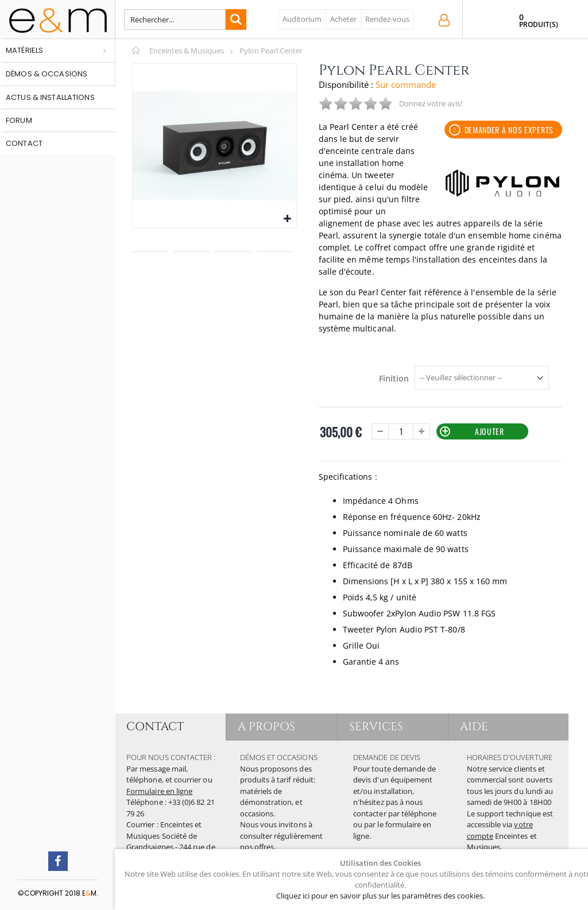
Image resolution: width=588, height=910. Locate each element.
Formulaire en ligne (159, 791)
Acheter (343, 19)
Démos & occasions (47, 74)
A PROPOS (267, 726)
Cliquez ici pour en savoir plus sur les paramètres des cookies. (380, 896)
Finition (394, 379)
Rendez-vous (387, 19)
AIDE (474, 726)
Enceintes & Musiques (187, 51)
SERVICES (376, 726)
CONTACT (155, 726)
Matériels (24, 50)
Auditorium (302, 19)
